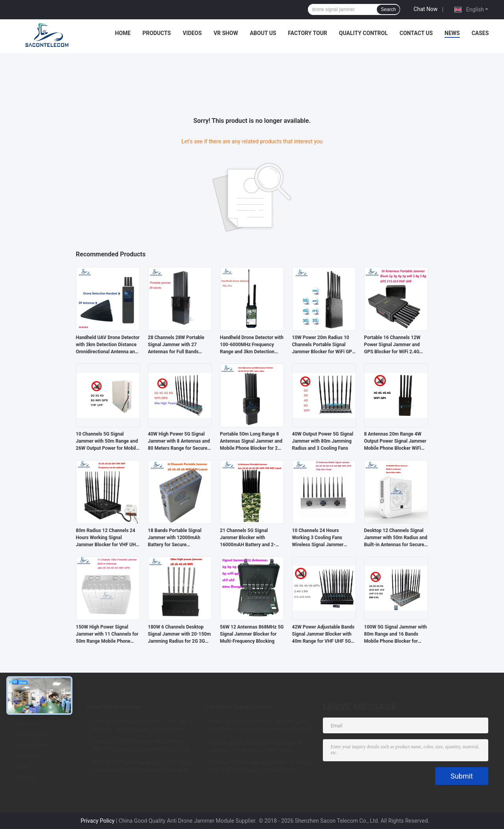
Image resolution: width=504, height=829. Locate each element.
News (452, 33)
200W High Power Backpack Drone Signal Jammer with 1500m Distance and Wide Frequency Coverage (142, 768)
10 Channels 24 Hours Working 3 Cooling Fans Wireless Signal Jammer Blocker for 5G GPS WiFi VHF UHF (323, 538)
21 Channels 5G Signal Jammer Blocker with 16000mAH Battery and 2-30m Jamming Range (248, 538)
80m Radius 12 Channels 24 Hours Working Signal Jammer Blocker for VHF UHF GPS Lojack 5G (107, 538)
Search (388, 9)
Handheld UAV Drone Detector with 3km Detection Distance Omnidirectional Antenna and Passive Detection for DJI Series (108, 345)
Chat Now (425, 9)
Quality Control (363, 33)
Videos (192, 33)
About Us (263, 33)
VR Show (226, 33)
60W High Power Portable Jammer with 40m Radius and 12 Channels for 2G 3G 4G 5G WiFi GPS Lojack (262, 727)
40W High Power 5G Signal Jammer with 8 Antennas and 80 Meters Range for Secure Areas (179, 441)
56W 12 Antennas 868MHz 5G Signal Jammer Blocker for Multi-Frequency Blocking (252, 634)
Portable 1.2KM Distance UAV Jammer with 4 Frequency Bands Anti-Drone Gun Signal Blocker (140, 746)
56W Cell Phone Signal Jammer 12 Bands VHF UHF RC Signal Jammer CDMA (260, 766)
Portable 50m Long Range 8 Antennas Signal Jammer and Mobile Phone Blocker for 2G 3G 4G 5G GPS (251, 441)
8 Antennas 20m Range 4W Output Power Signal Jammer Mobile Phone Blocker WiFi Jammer (395, 441)
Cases (480, 33)
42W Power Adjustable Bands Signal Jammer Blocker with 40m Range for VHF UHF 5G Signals (323, 634)
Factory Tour (308, 33)
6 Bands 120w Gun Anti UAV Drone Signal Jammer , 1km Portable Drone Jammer (142, 725)
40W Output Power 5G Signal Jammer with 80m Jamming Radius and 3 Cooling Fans (323, 441)
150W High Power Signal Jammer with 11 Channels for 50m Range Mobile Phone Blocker (107, 634)
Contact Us (416, 33)
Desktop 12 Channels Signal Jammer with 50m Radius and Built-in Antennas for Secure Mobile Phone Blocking (396, 538)
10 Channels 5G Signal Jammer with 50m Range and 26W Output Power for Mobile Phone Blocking (107, 441)
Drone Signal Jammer (114, 707)
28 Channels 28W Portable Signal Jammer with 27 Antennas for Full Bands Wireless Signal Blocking (176, 345)
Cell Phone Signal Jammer (238, 707)
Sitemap (26, 778)
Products (157, 33)
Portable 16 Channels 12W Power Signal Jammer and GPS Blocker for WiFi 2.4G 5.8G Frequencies (392, 345)
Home (123, 33)
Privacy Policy (98, 821)
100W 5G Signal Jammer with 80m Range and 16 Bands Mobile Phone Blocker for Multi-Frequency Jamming (396, 634)
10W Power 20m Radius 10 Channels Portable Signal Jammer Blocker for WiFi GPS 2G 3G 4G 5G (324, 345)
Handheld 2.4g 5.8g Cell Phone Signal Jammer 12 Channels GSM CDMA (255, 747)
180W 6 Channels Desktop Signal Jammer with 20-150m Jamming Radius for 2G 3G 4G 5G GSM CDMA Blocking (180, 634)
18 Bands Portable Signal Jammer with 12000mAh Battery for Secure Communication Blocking (175, 538)
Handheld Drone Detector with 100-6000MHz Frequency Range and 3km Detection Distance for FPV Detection (252, 345)
